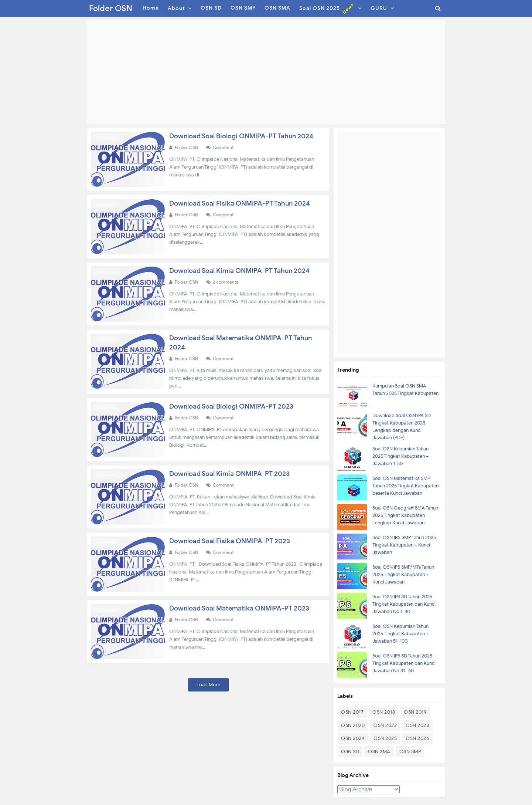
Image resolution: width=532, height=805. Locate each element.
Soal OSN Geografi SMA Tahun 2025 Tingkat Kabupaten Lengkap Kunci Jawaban (405, 515)
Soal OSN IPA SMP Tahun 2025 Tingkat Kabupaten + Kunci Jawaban (404, 545)
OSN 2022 (385, 725)
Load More (208, 685)
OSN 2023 (417, 725)
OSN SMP (410, 752)
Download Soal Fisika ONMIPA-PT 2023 (230, 541)
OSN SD (350, 752)
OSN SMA (379, 752)
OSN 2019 (415, 712)
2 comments (226, 282)
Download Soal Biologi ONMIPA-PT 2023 (231, 406)
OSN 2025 (385, 738)
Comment (224, 147)
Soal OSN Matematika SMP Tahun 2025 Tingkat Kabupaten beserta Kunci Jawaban (405, 486)
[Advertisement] (266, 72)
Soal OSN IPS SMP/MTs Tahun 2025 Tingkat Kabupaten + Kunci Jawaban (403, 574)
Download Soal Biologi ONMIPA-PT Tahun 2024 (241, 136)
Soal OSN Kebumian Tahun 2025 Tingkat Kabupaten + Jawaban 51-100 (400, 634)
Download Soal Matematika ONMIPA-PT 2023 (239, 608)
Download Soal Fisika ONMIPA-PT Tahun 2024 (240, 203)
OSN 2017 (352, 712)
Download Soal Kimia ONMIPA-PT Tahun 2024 (239, 271)
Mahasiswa (107, 137)
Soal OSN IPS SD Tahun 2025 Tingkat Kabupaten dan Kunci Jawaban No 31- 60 (404, 663)
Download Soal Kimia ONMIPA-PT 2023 (229, 474)
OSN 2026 (417, 738)
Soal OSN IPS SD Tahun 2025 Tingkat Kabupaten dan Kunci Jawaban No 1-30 (404, 604)
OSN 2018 (384, 712)
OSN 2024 (353, 738)
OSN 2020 (353, 725)
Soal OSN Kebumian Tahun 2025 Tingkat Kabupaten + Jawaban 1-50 (400, 456)
